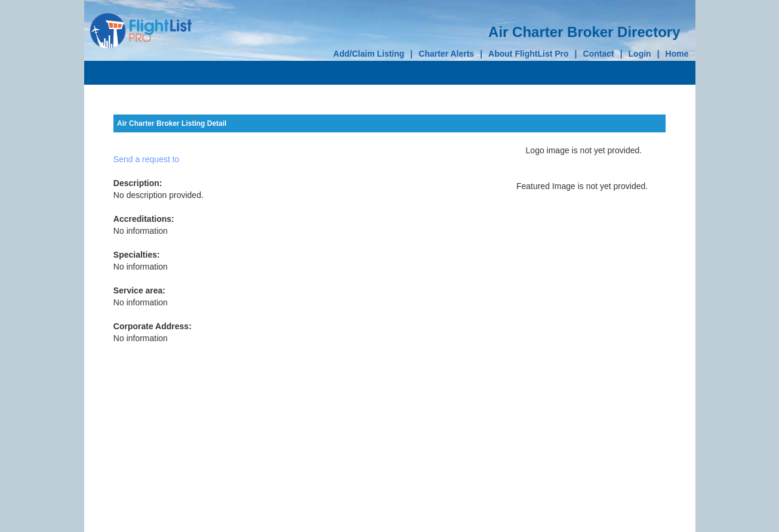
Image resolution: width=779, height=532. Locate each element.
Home (677, 54)
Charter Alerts (446, 54)
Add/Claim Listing (369, 54)
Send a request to (147, 159)
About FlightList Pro (529, 54)
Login (640, 54)
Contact (599, 54)
